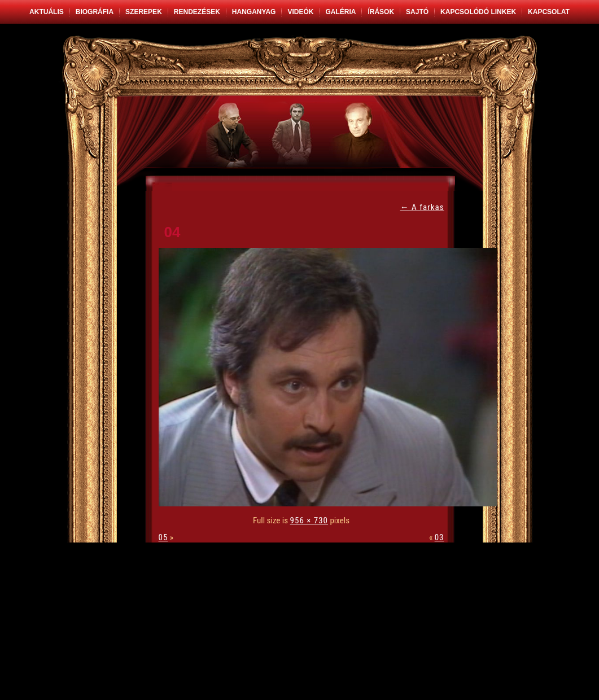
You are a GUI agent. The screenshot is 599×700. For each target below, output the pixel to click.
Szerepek (144, 12)
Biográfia (95, 12)
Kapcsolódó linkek (478, 12)
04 (172, 232)
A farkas (422, 207)
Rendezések (197, 12)
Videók (300, 12)
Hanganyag (254, 12)
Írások (381, 12)
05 (163, 537)
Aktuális (47, 12)
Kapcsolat (549, 12)
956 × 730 (309, 520)
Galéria (340, 12)
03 (440, 537)
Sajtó (417, 12)
